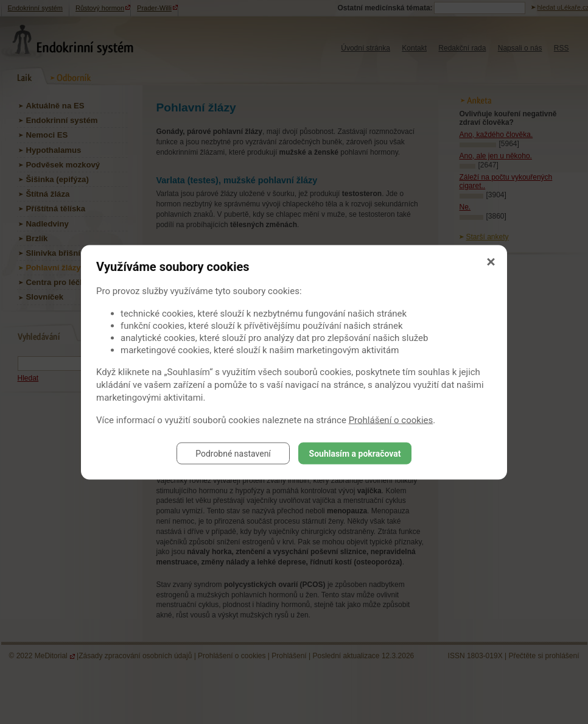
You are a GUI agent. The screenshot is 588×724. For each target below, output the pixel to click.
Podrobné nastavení (233, 453)
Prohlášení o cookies (391, 420)
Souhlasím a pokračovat (355, 453)
